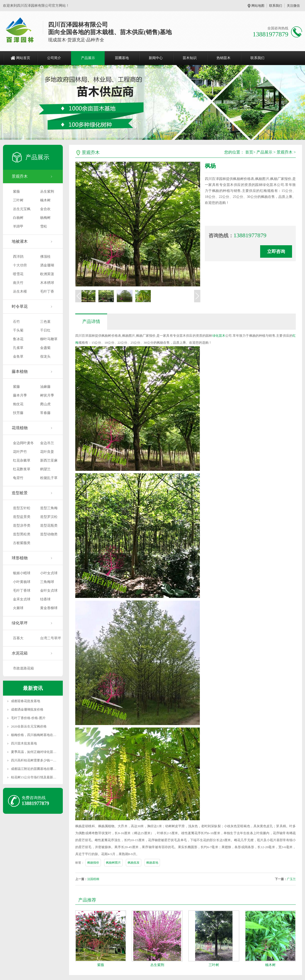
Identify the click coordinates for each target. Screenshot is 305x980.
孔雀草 (18, 348)
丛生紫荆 (47, 192)
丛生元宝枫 (22, 209)
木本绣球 (47, 283)
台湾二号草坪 (51, 638)
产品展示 (88, 58)
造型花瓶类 (49, 526)
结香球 (45, 599)
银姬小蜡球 (22, 573)
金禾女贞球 (22, 599)
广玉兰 (291, 879)
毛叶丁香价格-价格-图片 (28, 718)
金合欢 (45, 209)
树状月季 (47, 395)
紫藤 (16, 387)
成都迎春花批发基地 (26, 701)
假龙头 (45, 357)
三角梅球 (47, 582)
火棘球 (18, 608)
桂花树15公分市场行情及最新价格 (35, 777)
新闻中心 (156, 58)
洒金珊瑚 (47, 265)
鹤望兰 (45, 469)
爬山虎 (45, 404)
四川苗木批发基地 (24, 743)
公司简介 (54, 58)
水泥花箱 (20, 653)
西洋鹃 (18, 257)
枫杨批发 (134, 863)
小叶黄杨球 (22, 582)
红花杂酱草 (22, 460)
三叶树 (18, 200)
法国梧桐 (93, 879)
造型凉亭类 (22, 526)
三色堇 (45, 322)
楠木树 (45, 200)
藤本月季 (20, 395)
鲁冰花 (18, 339)
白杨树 (18, 218)
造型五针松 (22, 508)
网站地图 (258, 6)
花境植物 (20, 428)
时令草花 (20, 306)
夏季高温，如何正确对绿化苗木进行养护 (40, 752)
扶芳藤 (18, 413)
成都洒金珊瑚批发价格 (27, 709)
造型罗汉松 (49, 517)
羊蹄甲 (18, 226)
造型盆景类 (22, 517)
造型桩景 (20, 493)
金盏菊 (45, 348)
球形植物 (20, 558)
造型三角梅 (49, 508)
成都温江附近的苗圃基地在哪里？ (35, 769)
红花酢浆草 (22, 469)
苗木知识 (190, 58)
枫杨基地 (152, 863)
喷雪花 (18, 274)
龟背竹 (18, 478)
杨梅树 (45, 218)
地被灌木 (20, 241)
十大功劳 (20, 265)
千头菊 (18, 330)
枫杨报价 (93, 863)
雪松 (44, 226)
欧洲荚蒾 (47, 274)
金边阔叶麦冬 (23, 443)
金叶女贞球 (49, 591)
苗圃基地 (122, 58)
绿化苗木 (219, 336)
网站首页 (23, 58)
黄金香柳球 (49, 608)
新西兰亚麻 (49, 460)
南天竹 (18, 283)
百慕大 (18, 638)
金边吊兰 (47, 443)
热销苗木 (224, 58)
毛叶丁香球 (22, 591)
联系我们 (276, 6)
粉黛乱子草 (49, 478)
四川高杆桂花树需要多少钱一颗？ (35, 760)
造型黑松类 (22, 534)
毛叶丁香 (47, 291)
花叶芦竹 (20, 452)
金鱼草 (18, 357)
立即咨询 (276, 251)
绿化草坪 (20, 623)
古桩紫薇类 (22, 543)
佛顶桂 (45, 257)
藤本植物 (20, 371)
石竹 (16, 322)
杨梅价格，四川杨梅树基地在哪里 (35, 735)
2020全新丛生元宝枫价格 (29, 726)
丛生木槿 (20, 291)
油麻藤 (45, 387)
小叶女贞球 (49, 573)
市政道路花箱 (23, 668)
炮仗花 (18, 404)
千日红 (45, 330)
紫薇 (16, 192)
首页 (249, 152)
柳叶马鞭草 (49, 339)
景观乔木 (20, 176)
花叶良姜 (47, 452)
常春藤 (45, 413)
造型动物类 (49, 534)
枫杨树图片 (113, 863)
